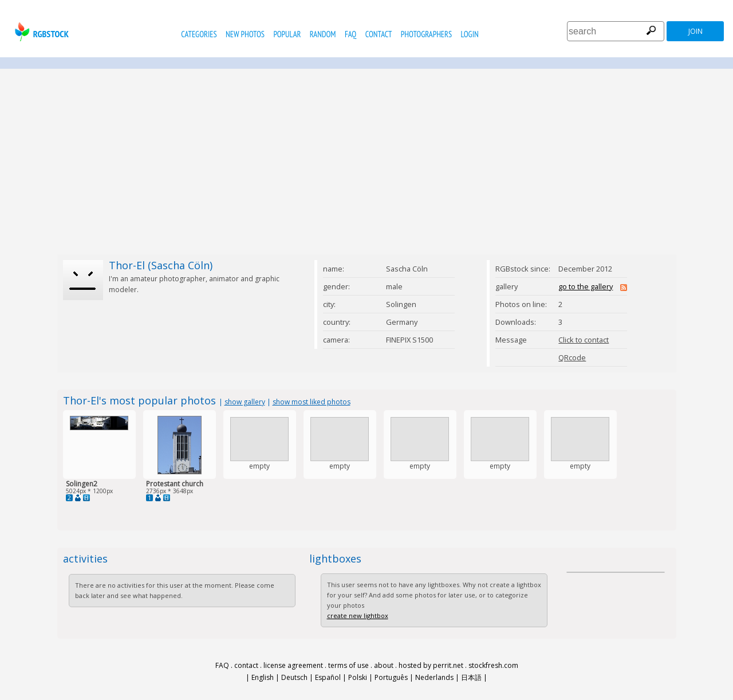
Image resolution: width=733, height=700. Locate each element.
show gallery (245, 402)
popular (287, 34)
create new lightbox (358, 616)
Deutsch (294, 677)
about (384, 665)
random (323, 34)
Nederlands (434, 677)
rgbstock (40, 32)
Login (470, 34)
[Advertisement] (366, 162)
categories (199, 34)
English (263, 677)
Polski (358, 677)
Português (391, 677)
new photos (245, 34)
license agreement (293, 665)
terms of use (348, 665)
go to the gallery (586, 286)
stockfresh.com (493, 665)
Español (328, 677)
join (695, 31)
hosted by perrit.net (431, 665)
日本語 (471, 677)
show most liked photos (312, 402)
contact (379, 34)
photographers (426, 34)
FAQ (350, 34)
